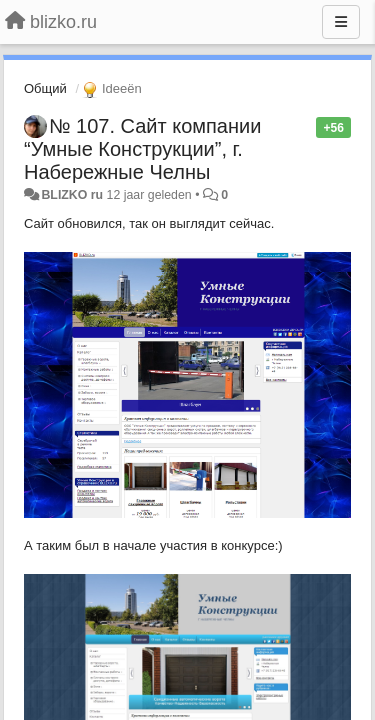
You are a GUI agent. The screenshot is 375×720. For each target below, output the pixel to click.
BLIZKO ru (73, 195)
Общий (45, 88)
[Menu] (341, 22)
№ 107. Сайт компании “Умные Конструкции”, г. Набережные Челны (142, 149)
